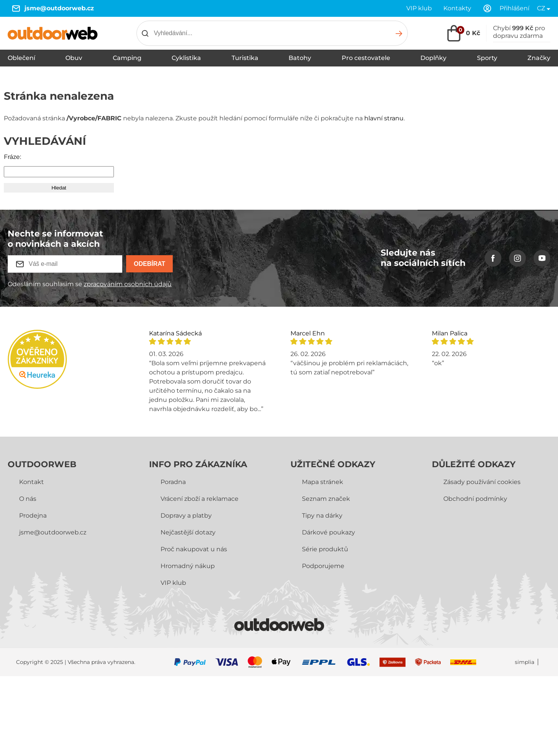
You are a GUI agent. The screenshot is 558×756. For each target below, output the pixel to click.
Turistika (245, 58)
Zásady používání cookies (482, 482)
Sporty (487, 58)
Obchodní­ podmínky (475, 499)
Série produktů (325, 549)
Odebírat (149, 264)
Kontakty (457, 8)
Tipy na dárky (322, 516)
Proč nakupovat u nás (194, 549)
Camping (127, 58)
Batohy (300, 58)
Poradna (173, 482)
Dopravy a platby (186, 516)
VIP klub (419, 8)
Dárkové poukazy (328, 532)
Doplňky (433, 58)
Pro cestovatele (366, 58)
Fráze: (12, 157)
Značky (539, 58)
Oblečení (21, 58)
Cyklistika (186, 58)
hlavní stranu (384, 118)
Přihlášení (514, 8)
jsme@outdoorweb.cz (59, 8)
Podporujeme (323, 566)
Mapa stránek (323, 482)
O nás (28, 499)
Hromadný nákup (188, 566)
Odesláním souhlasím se (90, 284)
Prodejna (33, 516)
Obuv (74, 58)
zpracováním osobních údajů (128, 284)
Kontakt (32, 482)
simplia (525, 662)
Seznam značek (326, 499)
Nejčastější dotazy (188, 532)
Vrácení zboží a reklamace (200, 499)
